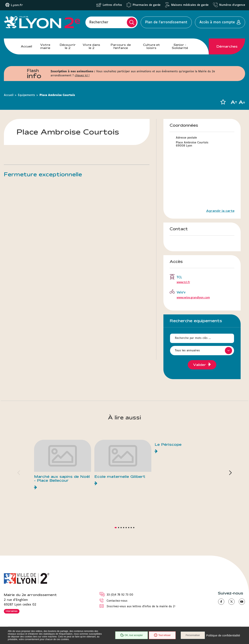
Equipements (26, 95)
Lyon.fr (17, 5)
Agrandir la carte (220, 211)
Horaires (12, 611)
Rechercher (99, 22)
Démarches (227, 46)
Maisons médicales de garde (190, 5)
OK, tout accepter (132, 635)
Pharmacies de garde (147, 5)
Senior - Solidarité (180, 46)
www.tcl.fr (183, 282)
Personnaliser (193, 635)
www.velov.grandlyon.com (193, 298)
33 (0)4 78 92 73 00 (120, 595)
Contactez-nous (117, 601)
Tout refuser (162, 635)
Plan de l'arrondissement (166, 22)
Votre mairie (45, 46)
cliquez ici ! (82, 76)
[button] (223, 102)
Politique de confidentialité (223, 635)
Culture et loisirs (151, 46)
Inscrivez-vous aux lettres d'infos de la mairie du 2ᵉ (141, 606)
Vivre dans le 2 (91, 46)
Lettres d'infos (112, 5)
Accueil (26, 46)
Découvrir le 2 (68, 46)
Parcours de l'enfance (121, 46)
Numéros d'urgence (232, 5)
